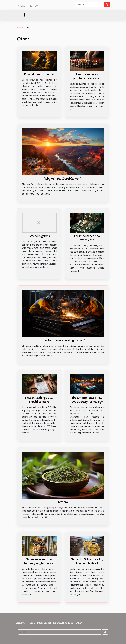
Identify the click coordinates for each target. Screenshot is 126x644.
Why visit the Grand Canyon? (63, 179)
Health (31, 623)
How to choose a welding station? (63, 340)
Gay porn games (39, 236)
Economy (20, 623)
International (44, 623)
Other (79, 623)
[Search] (89, 4)
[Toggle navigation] (21, 15)
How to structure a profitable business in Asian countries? (87, 78)
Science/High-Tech (63, 623)
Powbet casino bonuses (39, 74)
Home (20, 27)
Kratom (63, 502)
